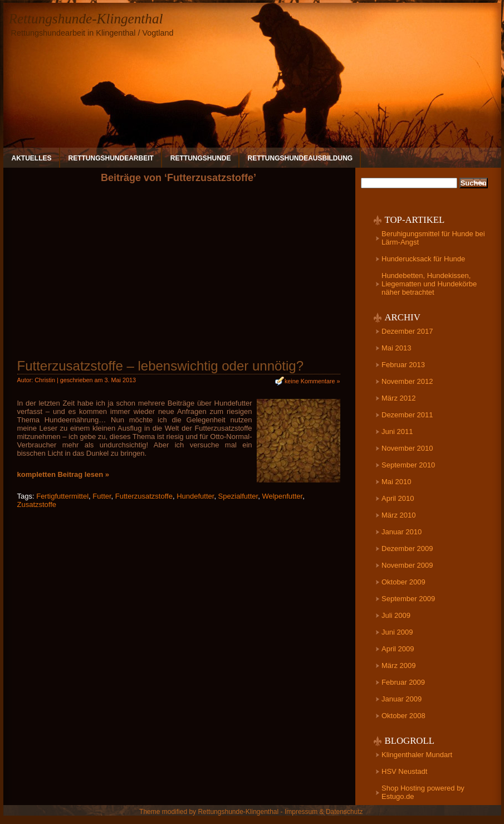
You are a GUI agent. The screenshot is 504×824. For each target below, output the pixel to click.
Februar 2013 (403, 365)
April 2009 (398, 649)
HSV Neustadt (404, 771)
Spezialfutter (238, 496)
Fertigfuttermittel (62, 496)
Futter (102, 496)
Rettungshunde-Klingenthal (86, 19)
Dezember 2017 (407, 331)
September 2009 (408, 599)
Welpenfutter (282, 496)
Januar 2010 (402, 532)
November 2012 (407, 381)
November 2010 (407, 448)
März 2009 (398, 665)
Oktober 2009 (403, 582)
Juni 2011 (397, 431)
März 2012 (398, 398)
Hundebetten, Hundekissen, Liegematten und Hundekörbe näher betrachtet (429, 284)
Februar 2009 (403, 682)
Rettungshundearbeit (111, 158)
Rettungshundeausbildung (300, 158)
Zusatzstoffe (37, 504)
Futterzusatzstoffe (144, 496)
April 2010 (398, 498)
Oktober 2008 (403, 716)
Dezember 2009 (407, 548)
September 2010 (408, 465)
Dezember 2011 (407, 415)
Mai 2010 (396, 482)
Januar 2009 (402, 699)
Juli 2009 (396, 615)
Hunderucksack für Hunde (423, 259)
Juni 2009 (397, 632)
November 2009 (407, 565)
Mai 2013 (396, 348)
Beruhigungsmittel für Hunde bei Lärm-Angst (433, 238)
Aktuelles (32, 158)
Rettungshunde (201, 158)
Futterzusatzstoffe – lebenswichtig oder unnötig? (161, 366)
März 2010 (398, 515)
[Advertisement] (178, 275)
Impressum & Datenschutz (324, 812)
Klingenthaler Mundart (417, 755)
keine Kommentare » (312, 381)
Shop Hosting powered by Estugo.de (423, 792)
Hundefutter (195, 496)
